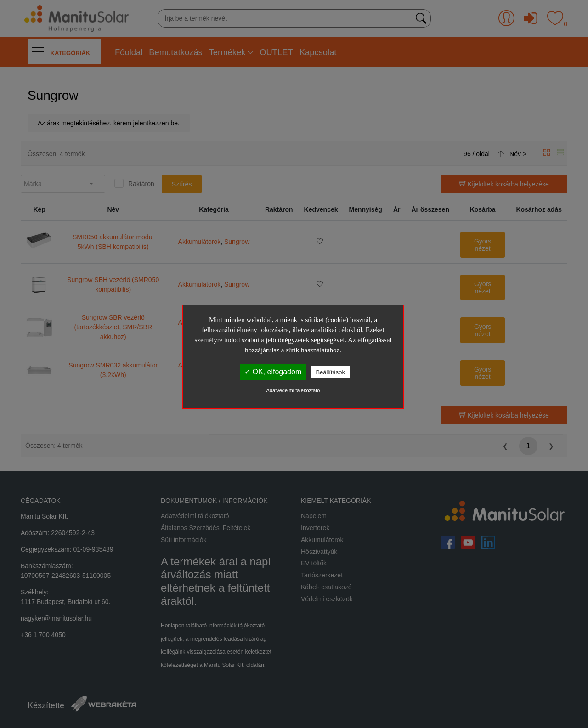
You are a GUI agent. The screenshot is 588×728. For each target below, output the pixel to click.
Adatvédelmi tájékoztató (293, 390)
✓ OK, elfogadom (273, 372)
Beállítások (330, 372)
